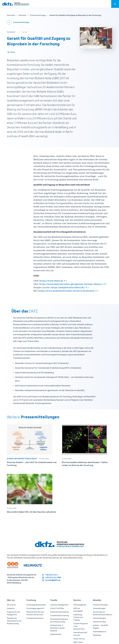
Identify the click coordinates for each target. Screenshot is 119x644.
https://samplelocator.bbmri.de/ (68, 287)
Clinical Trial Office (57, 608)
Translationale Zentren (35, 618)
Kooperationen (56, 634)
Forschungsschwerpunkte (36, 605)
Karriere (77, 600)
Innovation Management (59, 605)
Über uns (11, 600)
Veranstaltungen (99, 608)
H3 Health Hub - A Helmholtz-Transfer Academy (57, 628)
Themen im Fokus (99, 622)
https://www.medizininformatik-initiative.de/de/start (67, 291)
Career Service (79, 639)
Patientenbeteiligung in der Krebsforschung (59, 620)
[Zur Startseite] (16, 4)
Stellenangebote (80, 605)
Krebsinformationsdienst (60, 612)
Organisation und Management (13, 613)
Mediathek (97, 635)
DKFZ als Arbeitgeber (78, 610)
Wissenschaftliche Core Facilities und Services (35, 613)
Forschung (31, 600)
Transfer (54, 600)
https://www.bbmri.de (51, 281)
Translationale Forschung (59, 615)
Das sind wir (11, 605)
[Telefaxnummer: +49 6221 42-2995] (51, 577)
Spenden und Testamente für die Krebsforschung (14, 621)
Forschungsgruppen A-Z (35, 608)
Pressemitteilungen (100, 605)
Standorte (11, 608)
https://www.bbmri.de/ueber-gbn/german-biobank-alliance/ (71, 284)
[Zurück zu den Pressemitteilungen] (18, 22)
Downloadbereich (100, 632)
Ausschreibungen (99, 618)
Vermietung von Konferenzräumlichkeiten (103, 613)
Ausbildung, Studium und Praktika (78, 617)
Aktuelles (97, 600)
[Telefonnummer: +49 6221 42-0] (51, 575)
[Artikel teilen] (11, 52)
